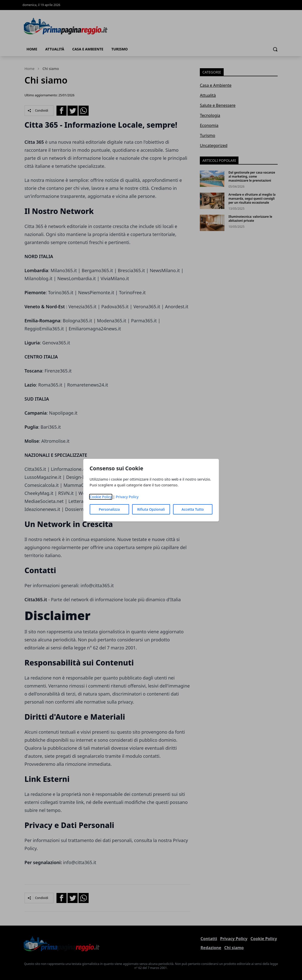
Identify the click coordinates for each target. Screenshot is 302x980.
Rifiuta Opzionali (151, 509)
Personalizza (109, 509)
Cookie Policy (101, 497)
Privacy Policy (127, 497)
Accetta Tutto (193, 509)
